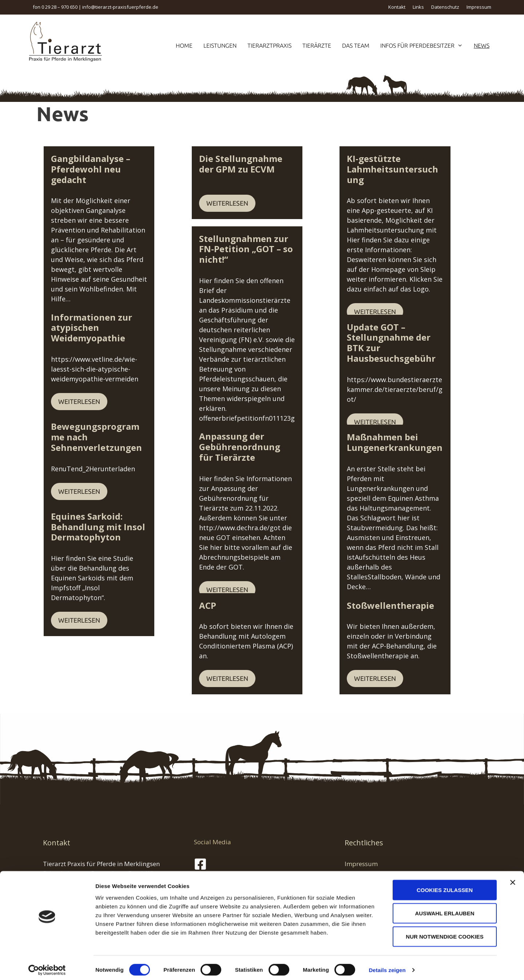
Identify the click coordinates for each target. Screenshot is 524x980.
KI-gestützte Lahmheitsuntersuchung (401, 164)
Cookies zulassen (445, 886)
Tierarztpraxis (269, 45)
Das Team (356, 45)
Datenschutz (445, 7)
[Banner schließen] (513, 878)
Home (184, 45)
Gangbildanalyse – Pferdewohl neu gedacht (105, 164)
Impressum (479, 7)
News (482, 45)
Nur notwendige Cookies (444, 932)
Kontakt (397, 7)
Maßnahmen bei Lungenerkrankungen (395, 442)
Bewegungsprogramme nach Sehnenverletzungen (114, 432)
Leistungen (220, 45)
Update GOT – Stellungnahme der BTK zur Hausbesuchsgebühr (406, 338)
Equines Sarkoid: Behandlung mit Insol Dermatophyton (98, 527)
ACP (208, 605)
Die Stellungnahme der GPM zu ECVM (260, 164)
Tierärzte (317, 45)
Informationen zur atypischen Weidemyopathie (113, 322)
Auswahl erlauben (444, 909)
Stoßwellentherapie (390, 605)
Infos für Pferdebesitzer (424, 45)
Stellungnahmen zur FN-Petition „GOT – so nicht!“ (254, 244)
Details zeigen (387, 966)
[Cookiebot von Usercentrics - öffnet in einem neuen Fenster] (47, 966)
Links (418, 7)
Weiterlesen (79, 282)
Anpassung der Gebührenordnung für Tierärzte (248, 447)
